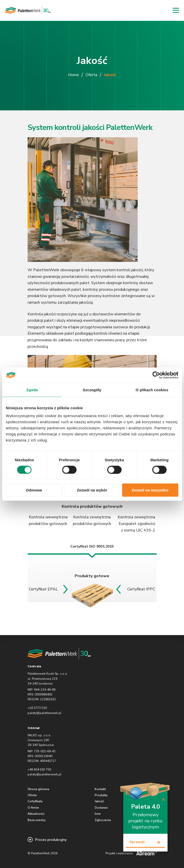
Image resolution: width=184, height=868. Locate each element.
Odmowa (34, 490)
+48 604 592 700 (39, 770)
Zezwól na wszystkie (150, 490)
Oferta (91, 75)
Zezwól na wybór (92, 490)
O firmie (33, 808)
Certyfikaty (35, 801)
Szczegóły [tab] (92, 390)
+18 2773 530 (37, 708)
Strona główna (38, 789)
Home (74, 75)
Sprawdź (137, 842)
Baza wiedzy (37, 820)
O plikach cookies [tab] (152, 390)
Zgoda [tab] (32, 390)
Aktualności (36, 814)
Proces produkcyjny (47, 840)
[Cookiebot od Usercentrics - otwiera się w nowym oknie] (156, 375)
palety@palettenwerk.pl (45, 713)
